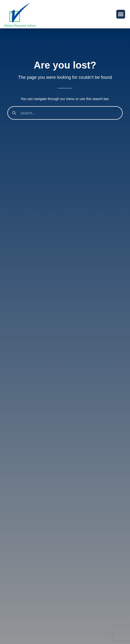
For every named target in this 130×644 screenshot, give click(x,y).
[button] (121, 14)
